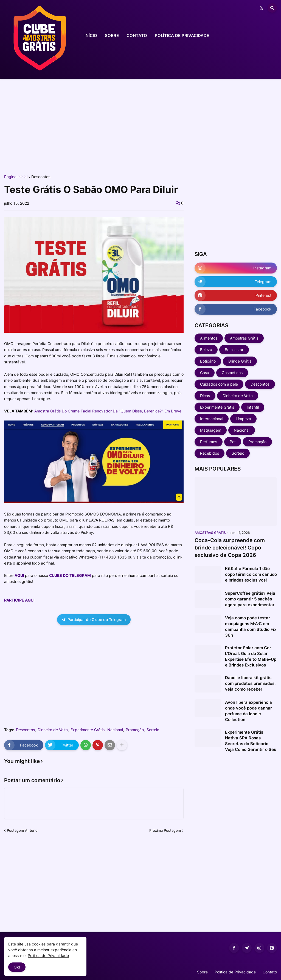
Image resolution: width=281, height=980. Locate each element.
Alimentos (209, 338)
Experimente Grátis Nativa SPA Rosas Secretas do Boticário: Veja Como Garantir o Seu (251, 741)
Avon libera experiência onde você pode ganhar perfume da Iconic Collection (248, 711)
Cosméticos (232, 373)
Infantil (253, 407)
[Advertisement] (140, 126)
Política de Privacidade (235, 972)
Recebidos (210, 453)
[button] (262, 8)
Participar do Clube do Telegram (94, 619)
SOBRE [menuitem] (112, 35)
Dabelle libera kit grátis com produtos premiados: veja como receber (250, 683)
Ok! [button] (17, 967)
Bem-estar (234, 350)
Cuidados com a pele (219, 384)
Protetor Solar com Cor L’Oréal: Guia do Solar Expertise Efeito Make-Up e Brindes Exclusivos (251, 656)
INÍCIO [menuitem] (91, 35)
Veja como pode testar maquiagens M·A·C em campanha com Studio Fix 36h (251, 626)
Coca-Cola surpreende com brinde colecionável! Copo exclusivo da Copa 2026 (230, 548)
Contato (270, 972)
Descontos (41, 177)
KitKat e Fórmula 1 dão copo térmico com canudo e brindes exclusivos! (251, 574)
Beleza (206, 350)
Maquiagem (211, 430)
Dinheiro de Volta (53, 730)
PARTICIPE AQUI (19, 600)
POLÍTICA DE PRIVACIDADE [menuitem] (182, 35)
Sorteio (153, 730)
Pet (233, 442)
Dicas (205, 396)
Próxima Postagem (165, 830)
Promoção (135, 730)
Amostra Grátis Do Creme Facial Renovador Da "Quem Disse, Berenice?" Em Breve (108, 411)
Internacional (212, 419)
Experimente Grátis (88, 730)
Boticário (208, 361)
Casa (205, 373)
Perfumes (209, 442)
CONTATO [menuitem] (137, 35)
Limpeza (243, 419)
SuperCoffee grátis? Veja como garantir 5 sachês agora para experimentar (250, 599)
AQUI (19, 575)
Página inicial (16, 177)
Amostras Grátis (244, 338)
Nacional (115, 730)
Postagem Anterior (23, 830)
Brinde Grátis (240, 361)
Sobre (202, 972)
